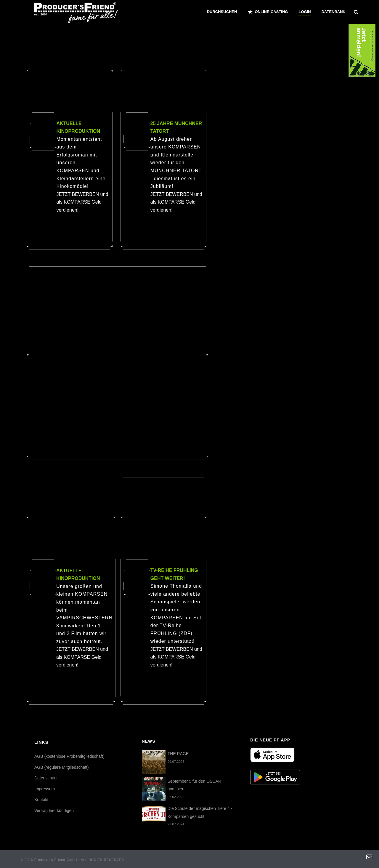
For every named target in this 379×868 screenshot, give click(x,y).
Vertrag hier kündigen (54, 811)
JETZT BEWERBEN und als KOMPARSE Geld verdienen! (82, 202)
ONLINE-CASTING (268, 12)
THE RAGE (178, 754)
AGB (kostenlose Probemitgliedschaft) (69, 756)
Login (305, 12)
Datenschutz (46, 778)
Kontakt (41, 800)
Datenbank (334, 12)
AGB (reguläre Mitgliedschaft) (62, 767)
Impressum (45, 789)
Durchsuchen (222, 12)
